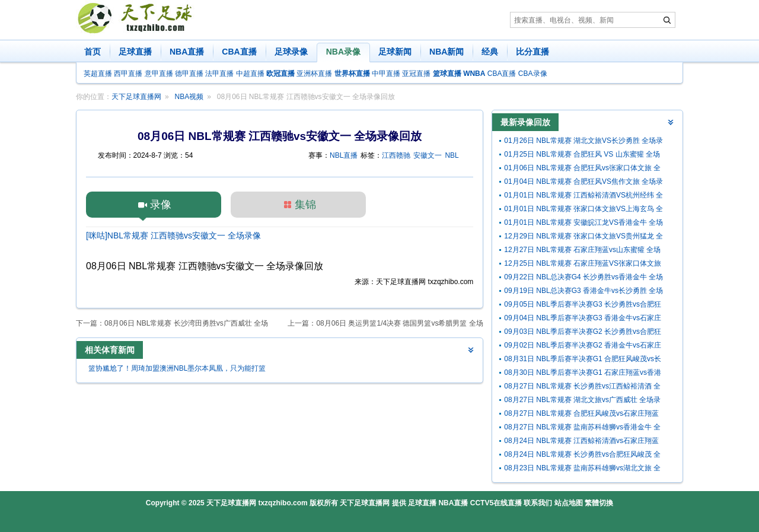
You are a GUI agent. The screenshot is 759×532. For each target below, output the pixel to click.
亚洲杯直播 (314, 74)
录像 (161, 205)
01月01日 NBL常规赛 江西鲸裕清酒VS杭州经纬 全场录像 (583, 197)
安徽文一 (428, 155)
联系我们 (538, 503)
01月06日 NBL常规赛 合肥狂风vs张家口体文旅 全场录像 (582, 169)
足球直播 (135, 52)
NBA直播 (187, 52)
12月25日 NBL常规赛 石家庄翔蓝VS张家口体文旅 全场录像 (583, 265)
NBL (452, 155)
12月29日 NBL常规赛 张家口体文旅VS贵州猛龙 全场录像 (583, 238)
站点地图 (569, 503)
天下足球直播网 (136, 97)
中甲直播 (386, 74)
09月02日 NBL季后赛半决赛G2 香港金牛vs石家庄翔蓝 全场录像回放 (583, 347)
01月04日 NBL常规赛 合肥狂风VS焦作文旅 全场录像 (583, 183)
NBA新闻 (447, 52)
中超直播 (250, 74)
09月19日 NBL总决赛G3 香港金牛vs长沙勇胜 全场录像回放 (583, 292)
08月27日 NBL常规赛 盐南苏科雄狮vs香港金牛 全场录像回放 (582, 429)
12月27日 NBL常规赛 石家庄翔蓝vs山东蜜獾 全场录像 (582, 251)
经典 (490, 52)
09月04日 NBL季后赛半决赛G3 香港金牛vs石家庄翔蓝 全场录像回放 (583, 319)
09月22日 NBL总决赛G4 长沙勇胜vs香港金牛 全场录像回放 (583, 278)
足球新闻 (395, 52)
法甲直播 (219, 74)
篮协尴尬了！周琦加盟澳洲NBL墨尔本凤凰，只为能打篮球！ (177, 370)
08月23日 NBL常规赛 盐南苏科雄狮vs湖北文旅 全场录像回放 (582, 469)
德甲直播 (189, 74)
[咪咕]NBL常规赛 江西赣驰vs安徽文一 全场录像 (173, 235)
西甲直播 (128, 74)
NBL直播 (344, 155)
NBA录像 (343, 52)
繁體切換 (599, 503)
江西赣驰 (396, 155)
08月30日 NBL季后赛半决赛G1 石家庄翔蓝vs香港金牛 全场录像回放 (583, 374)
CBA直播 (239, 52)
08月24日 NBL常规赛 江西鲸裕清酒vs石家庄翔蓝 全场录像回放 (581, 442)
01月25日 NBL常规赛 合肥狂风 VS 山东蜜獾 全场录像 (582, 156)
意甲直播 (159, 74)
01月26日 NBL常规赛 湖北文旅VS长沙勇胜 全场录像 (583, 142)
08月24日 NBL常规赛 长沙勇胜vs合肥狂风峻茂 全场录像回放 (582, 456)
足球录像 (291, 52)
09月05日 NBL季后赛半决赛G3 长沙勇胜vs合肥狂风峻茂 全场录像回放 (583, 306)
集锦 (305, 205)
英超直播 (98, 74)
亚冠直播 (416, 74)
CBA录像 (533, 74)
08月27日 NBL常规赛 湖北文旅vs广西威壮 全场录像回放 (582, 401)
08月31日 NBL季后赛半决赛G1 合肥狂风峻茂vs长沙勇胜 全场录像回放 (583, 360)
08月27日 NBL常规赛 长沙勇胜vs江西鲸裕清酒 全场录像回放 (582, 388)
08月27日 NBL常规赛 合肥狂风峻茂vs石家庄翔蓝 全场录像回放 (581, 415)
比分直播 (532, 52)
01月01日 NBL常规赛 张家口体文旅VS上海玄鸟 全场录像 (583, 210)
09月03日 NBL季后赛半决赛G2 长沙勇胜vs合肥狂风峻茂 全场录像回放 (583, 333)
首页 (93, 52)
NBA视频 (189, 97)
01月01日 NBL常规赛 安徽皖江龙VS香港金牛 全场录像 (583, 224)
